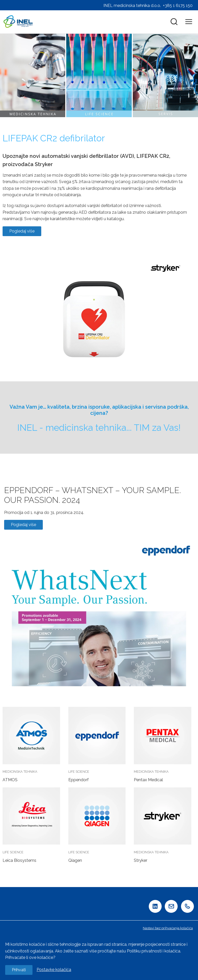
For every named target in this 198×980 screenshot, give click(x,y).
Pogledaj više (22, 231)
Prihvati (19, 970)
